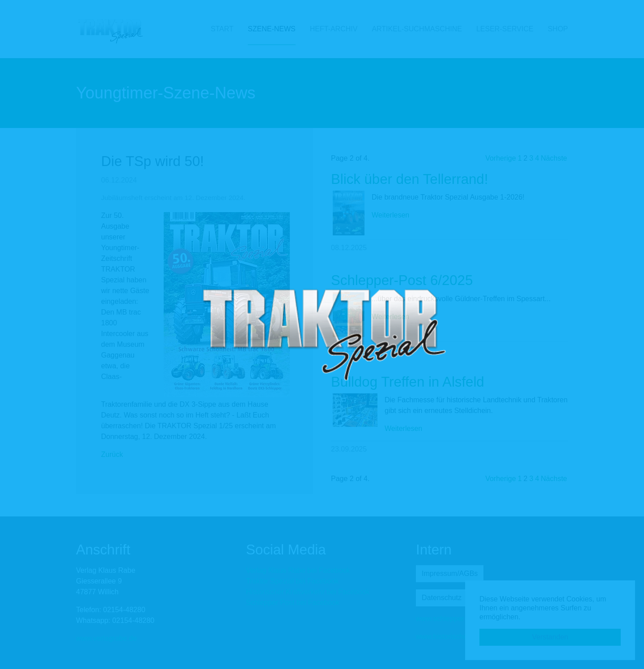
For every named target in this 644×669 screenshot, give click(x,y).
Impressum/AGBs (450, 573)
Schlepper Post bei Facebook (293, 603)
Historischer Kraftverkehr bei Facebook (308, 592)
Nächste (554, 158)
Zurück (112, 454)
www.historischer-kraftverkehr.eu (468, 637)
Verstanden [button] (550, 637)
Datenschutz (442, 598)
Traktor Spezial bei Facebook (292, 581)
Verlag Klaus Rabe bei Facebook (298, 570)
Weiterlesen (390, 215)
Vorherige (501, 158)
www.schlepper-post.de (453, 619)
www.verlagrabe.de (106, 638)
